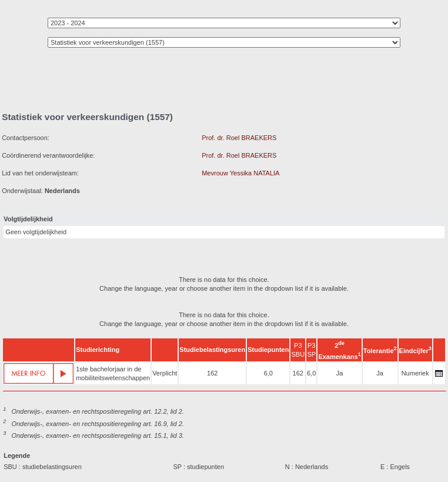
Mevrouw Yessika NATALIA (240, 173)
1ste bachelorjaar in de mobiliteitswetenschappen (113, 373)
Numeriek (415, 373)
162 (212, 373)
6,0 (268, 373)
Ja (340, 373)
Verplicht (165, 373)
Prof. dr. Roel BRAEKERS (239, 138)
